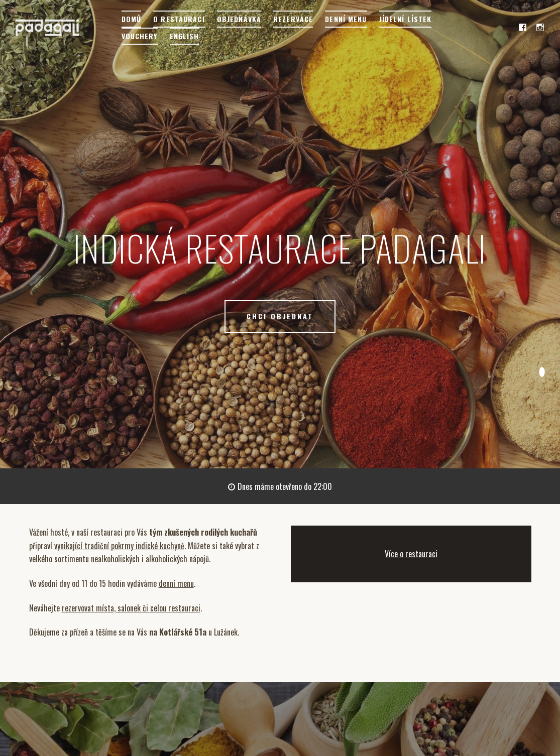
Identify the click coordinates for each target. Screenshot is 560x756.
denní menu (176, 583)
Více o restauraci (411, 554)
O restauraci (179, 19)
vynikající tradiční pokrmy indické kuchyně (119, 546)
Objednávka (239, 19)
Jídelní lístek (406, 19)
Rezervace (293, 19)
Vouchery (140, 36)
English (185, 36)
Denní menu (346, 19)
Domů (131, 19)
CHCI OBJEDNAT (280, 316)
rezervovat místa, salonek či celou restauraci (131, 608)
